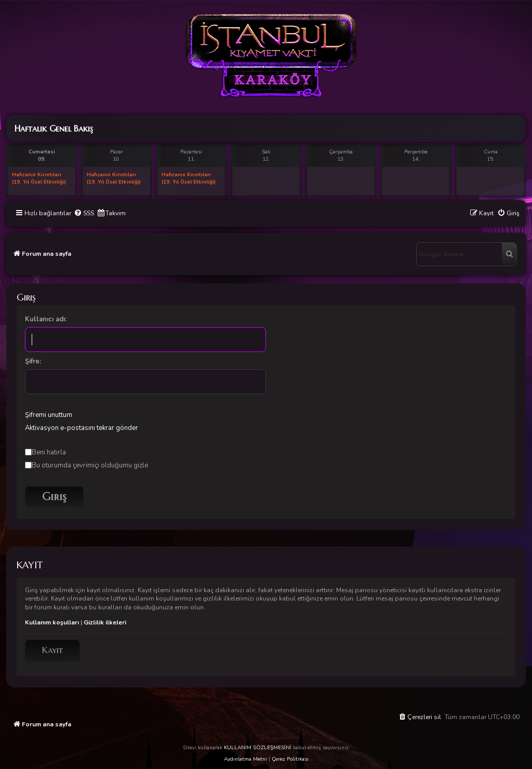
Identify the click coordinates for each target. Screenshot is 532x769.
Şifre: (33, 361)
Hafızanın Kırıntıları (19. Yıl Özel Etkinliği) (39, 178)
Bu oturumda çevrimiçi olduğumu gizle (87, 465)
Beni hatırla (45, 452)
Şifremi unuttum (49, 415)
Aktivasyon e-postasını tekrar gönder (82, 428)
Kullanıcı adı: (46, 319)
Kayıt (52, 650)
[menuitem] (84, 213)
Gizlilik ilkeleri (105, 622)
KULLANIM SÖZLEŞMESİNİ (258, 748)
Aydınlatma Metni (245, 759)
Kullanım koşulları (52, 622)
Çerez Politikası (290, 759)
